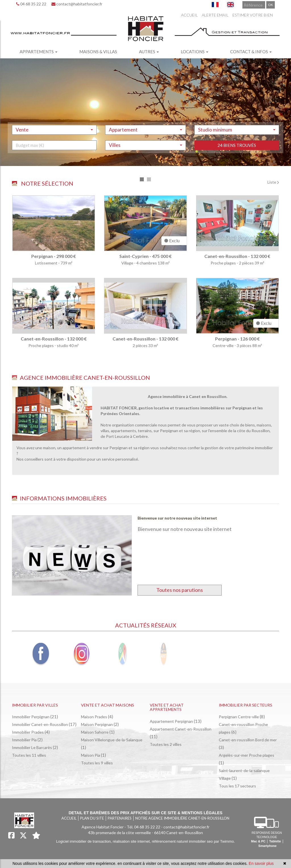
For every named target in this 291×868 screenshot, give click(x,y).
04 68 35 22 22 (31, 4)
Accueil (189, 15)
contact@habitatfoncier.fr (77, 4)
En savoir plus (261, 863)
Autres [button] (149, 52)
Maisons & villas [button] (98, 52)
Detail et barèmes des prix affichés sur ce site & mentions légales (145, 813)
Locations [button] (195, 52)
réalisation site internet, (132, 841)
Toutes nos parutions (180, 590)
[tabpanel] (145, 278)
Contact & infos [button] (251, 52)
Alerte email (215, 15)
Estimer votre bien (253, 15)
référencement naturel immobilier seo (183, 841)
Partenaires (120, 818)
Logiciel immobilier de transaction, (84, 841)
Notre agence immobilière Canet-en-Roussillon (182, 818)
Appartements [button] (39, 52)
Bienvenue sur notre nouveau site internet (177, 518)
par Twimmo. (224, 841)
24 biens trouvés (237, 167)
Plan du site (92, 818)
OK (271, 5)
